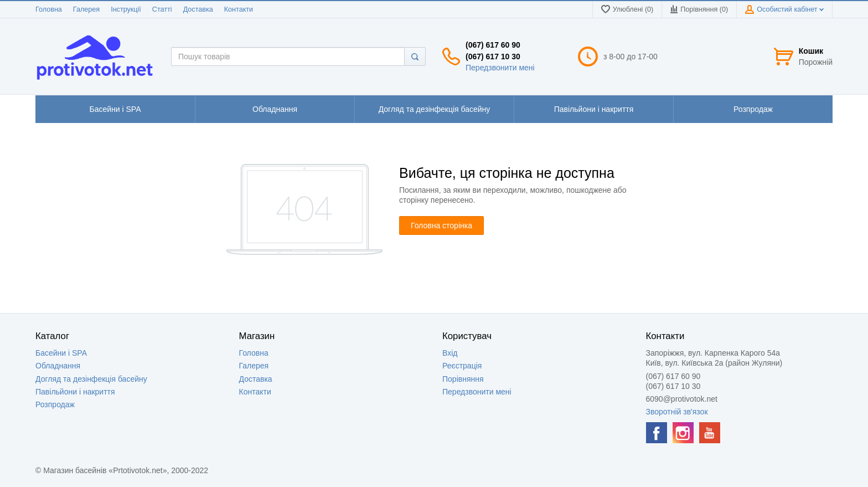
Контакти (239, 9)
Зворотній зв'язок (677, 412)
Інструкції (126, 9)
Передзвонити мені (500, 68)
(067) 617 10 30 (493, 57)
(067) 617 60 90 (493, 45)
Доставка (198, 9)
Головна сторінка (441, 225)
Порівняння (463, 379)
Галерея (86, 9)
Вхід (450, 353)
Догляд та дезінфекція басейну (91, 379)
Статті (162, 9)
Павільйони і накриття (75, 392)
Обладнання (58, 366)
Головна (49, 9)
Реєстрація (462, 366)
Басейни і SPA (61, 353)
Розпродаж (55, 404)
